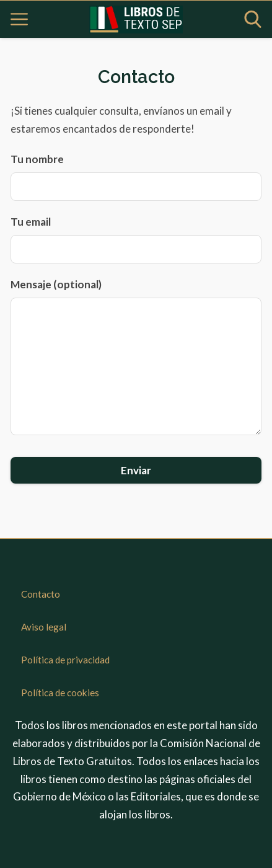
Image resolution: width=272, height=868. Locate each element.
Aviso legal (44, 627)
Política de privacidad (65, 660)
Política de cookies (60, 693)
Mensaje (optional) (136, 356)
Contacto (41, 594)
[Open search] (253, 19)
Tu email (136, 239)
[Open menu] (19, 19)
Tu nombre (136, 177)
